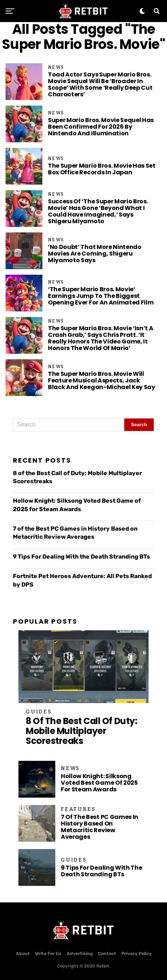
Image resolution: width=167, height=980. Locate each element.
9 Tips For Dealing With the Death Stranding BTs (81, 557)
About (23, 954)
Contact (107, 954)
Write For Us (48, 954)
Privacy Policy (136, 954)
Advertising (80, 954)
